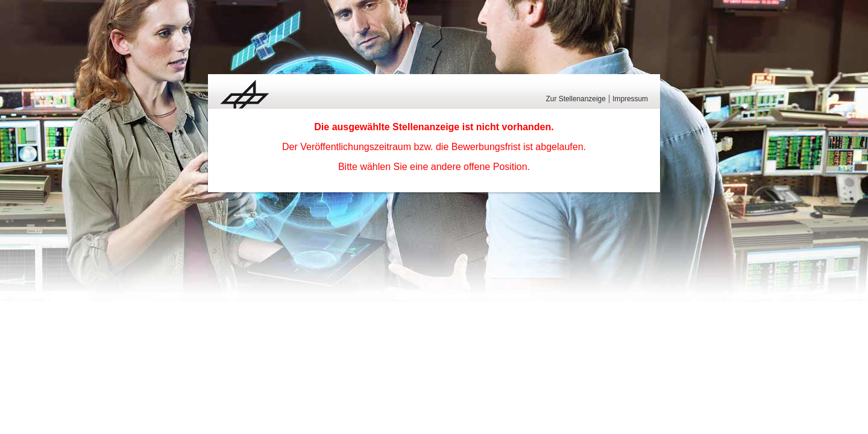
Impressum (630, 99)
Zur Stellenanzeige (576, 99)
